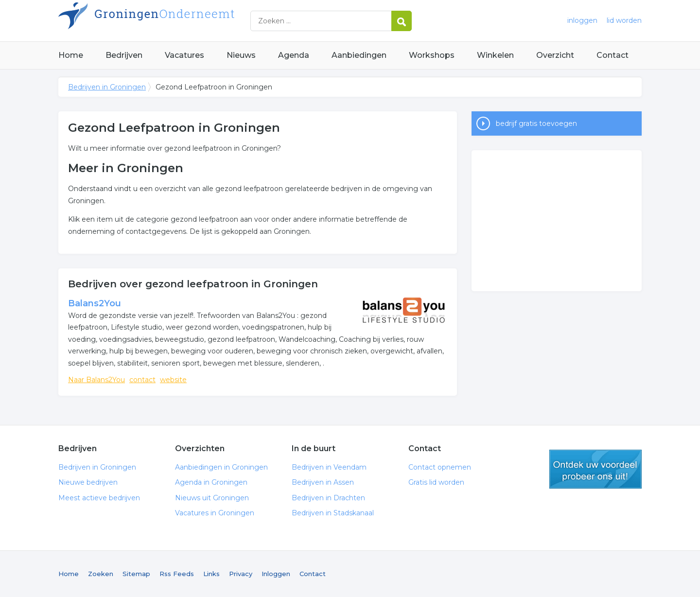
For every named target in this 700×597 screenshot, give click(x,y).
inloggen (582, 20)
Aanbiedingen (359, 55)
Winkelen (495, 55)
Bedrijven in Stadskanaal (333, 513)
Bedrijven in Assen (323, 482)
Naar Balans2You (96, 380)
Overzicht (555, 55)
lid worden (624, 20)
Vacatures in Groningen (215, 513)
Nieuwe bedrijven (88, 482)
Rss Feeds (177, 574)
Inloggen (276, 574)
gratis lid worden (595, 469)
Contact (612, 55)
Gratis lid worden (436, 482)
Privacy (241, 574)
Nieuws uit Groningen (212, 498)
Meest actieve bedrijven (99, 498)
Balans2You (95, 303)
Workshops (432, 55)
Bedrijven (124, 55)
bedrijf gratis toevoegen (536, 123)
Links (211, 574)
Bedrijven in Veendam (329, 467)
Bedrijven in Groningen (180, 21)
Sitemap (136, 574)
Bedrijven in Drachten (328, 498)
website (173, 380)
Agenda (294, 55)
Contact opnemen (440, 467)
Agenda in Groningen (211, 482)
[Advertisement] (557, 221)
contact (142, 380)
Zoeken (101, 574)
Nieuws (241, 55)
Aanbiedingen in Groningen (221, 467)
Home (71, 55)
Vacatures (184, 55)
